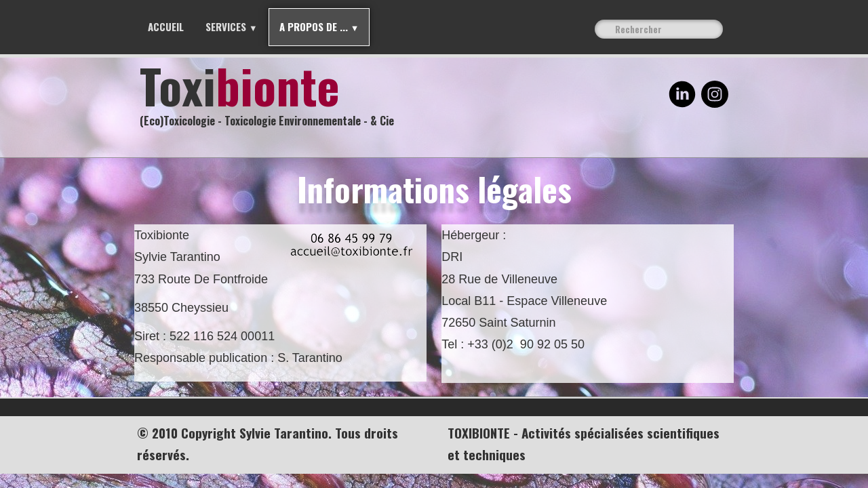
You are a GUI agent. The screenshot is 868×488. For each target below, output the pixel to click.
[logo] (272, 98)
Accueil (166, 26)
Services (232, 26)
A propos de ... (319, 26)
